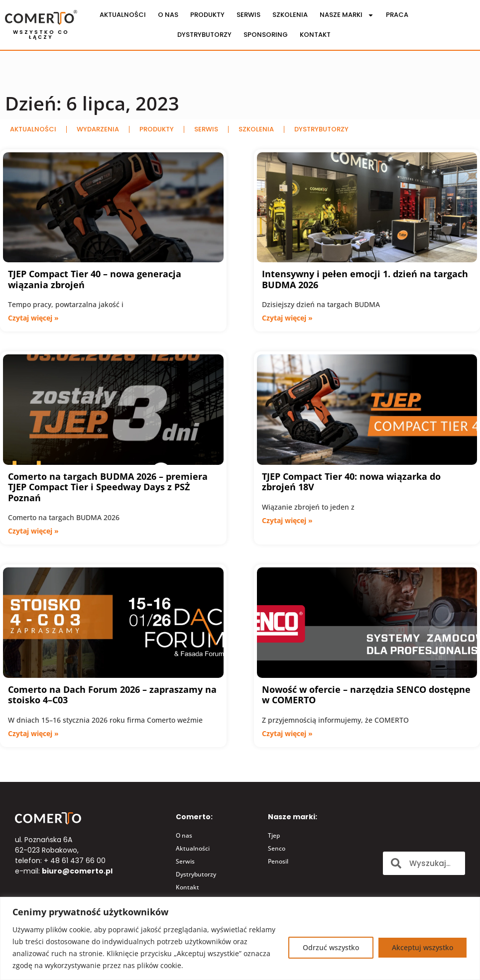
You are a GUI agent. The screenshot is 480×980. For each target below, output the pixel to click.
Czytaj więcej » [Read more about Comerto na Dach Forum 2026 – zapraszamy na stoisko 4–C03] (33, 733)
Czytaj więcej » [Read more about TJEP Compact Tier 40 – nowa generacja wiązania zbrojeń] (33, 318)
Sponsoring (266, 35)
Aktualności (123, 15)
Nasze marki (347, 15)
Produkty (207, 15)
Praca (397, 15)
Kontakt (315, 35)
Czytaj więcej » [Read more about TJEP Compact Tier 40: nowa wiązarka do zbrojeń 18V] (287, 520)
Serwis (248, 15)
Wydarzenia (98, 129)
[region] (240, 938)
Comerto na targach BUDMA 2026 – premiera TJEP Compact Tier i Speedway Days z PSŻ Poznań (108, 487)
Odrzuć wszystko (331, 947)
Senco (277, 848)
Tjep (274, 835)
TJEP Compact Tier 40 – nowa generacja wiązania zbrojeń (95, 279)
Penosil (278, 861)
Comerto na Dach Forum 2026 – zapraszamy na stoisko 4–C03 (112, 695)
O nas (168, 15)
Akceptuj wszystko (422, 947)
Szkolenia (290, 15)
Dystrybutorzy (204, 35)
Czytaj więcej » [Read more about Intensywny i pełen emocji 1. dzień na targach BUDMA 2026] (287, 318)
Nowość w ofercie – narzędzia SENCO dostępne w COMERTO (366, 695)
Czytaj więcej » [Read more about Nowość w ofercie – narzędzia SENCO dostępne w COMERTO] (287, 733)
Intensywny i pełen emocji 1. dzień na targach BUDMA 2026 (365, 279)
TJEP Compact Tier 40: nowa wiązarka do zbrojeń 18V (351, 482)
